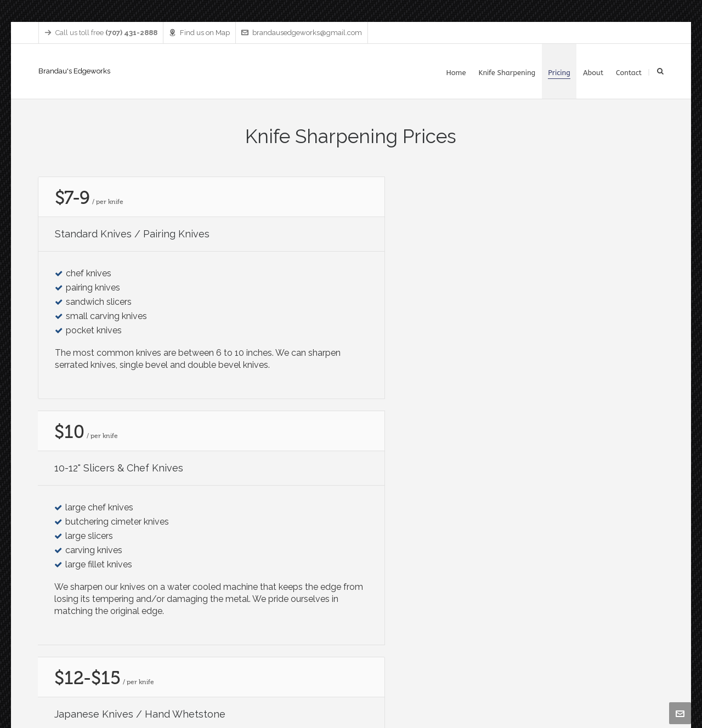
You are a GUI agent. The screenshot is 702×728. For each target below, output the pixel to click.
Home (509, 692)
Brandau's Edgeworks (74, 71)
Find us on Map (199, 33)
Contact (652, 692)
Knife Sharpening (552, 692)
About (624, 692)
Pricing (596, 692)
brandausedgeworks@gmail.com (302, 33)
